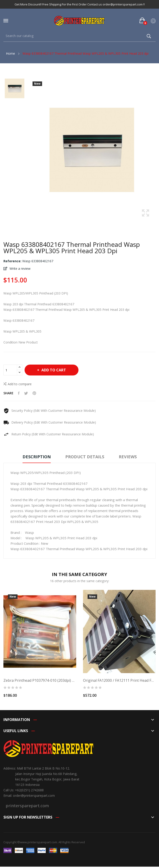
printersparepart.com (27, 806)
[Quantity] (10, 370)
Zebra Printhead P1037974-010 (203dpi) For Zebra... (40, 680)
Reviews (128, 457)
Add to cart (53, 370)
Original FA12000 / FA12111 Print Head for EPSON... (119, 680)
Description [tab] (37, 457)
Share (19, 393)
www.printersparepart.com (39, 842)
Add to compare (18, 384)
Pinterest (34, 393)
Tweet (26, 393)
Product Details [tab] (85, 457)
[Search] (79, 36)
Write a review (20, 268)
